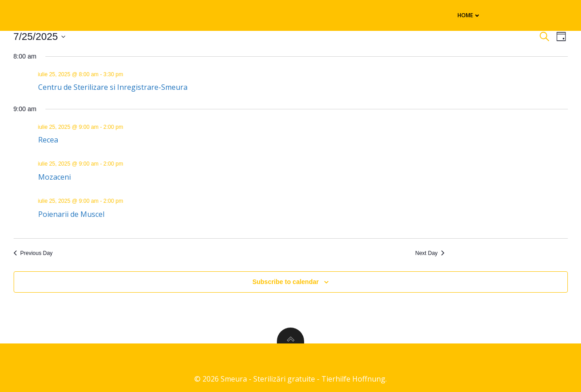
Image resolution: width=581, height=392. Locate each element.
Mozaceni (54, 177)
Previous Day (33, 253)
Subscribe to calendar (286, 282)
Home (469, 15)
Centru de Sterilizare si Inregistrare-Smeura (113, 87)
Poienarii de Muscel (71, 214)
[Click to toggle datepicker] (40, 37)
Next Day (430, 253)
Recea (48, 140)
